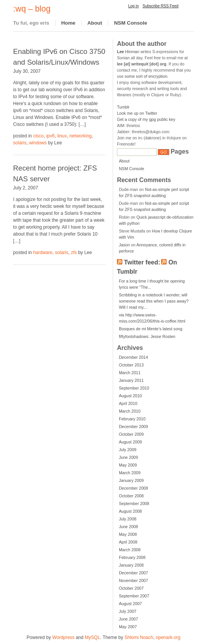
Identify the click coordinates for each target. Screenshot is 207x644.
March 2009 (130, 473)
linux (62, 136)
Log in (133, 6)
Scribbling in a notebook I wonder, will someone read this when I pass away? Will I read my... (154, 301)
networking (80, 136)
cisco (38, 136)
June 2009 (129, 457)
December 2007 (134, 573)
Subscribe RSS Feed (161, 6)
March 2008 (130, 550)
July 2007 (128, 611)
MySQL (92, 637)
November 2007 (134, 580)
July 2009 (128, 450)
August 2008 (130, 511)
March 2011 (130, 373)
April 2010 (128, 403)
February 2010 (132, 419)
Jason (124, 245)
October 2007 (131, 588)
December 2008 (134, 488)
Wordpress (63, 637)
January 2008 (131, 565)
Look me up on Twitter (137, 113)
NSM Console (130, 23)
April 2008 (128, 542)
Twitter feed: (142, 262)
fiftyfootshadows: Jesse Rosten (147, 336)
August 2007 (130, 604)
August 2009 (130, 442)
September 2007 (134, 596)
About (95, 23)
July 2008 (128, 519)
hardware (43, 253)
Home (68, 23)
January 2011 (131, 380)
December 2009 (134, 427)
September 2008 (134, 503)
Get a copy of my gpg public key (146, 119)
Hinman (128, 52)
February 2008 (132, 557)
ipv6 (50, 136)
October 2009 (131, 434)
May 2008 (128, 534)
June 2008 (129, 527)
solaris (20, 143)
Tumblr (123, 107)
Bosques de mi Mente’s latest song (151, 329)
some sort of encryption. (147, 76)
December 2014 (134, 357)
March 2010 (130, 411)
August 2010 (130, 396)
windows (38, 143)
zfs (74, 253)
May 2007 (128, 627)
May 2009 (128, 465)
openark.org (168, 637)
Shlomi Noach (139, 637)
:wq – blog (32, 9)
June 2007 (129, 619)
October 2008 (131, 496)
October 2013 (131, 365)
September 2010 (134, 388)
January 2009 (131, 480)
